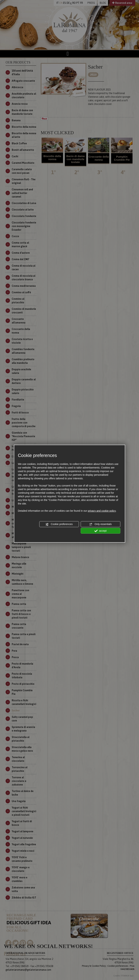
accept (100, 531)
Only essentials (100, 524)
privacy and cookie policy (102, 511)
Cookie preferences (59, 524)
